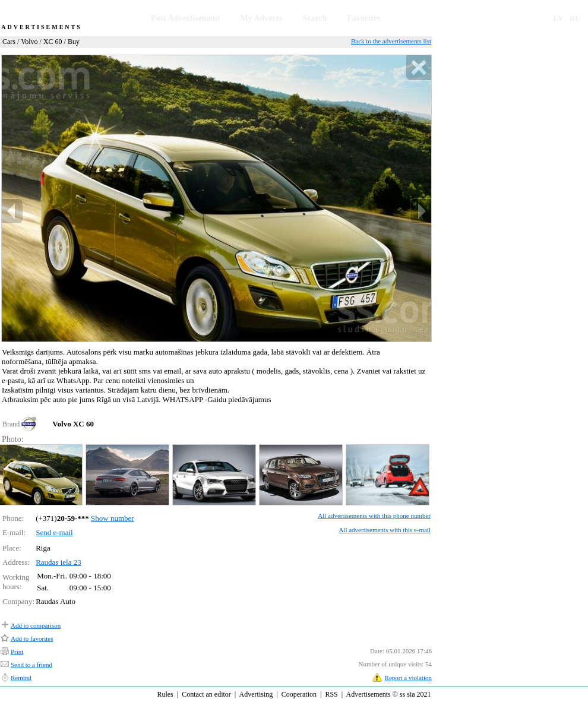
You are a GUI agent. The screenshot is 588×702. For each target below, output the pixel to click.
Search (314, 18)
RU (575, 18)
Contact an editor (206, 694)
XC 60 (53, 42)
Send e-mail (54, 532)
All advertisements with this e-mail (385, 530)
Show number (113, 518)
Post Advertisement (185, 18)
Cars (9, 42)
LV (559, 18)
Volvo (29, 42)
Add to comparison (36, 625)
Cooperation (299, 694)
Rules (165, 694)
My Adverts (261, 18)
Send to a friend (31, 665)
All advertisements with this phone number (374, 516)
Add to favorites (32, 638)
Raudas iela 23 (59, 562)
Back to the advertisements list (391, 41)
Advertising (256, 694)
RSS (331, 694)
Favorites (363, 18)
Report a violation (408, 678)
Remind (21, 678)
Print (17, 652)
